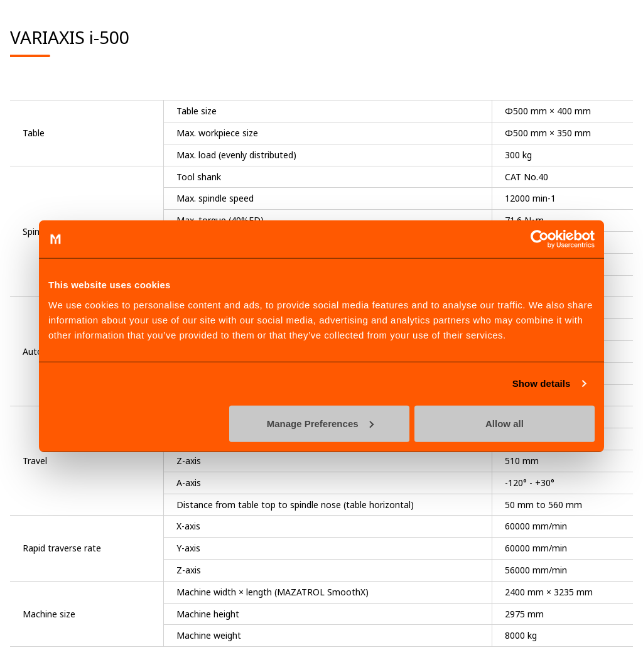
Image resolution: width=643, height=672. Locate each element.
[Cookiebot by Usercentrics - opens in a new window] (540, 239)
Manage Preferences (320, 423)
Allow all (505, 423)
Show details (542, 383)
